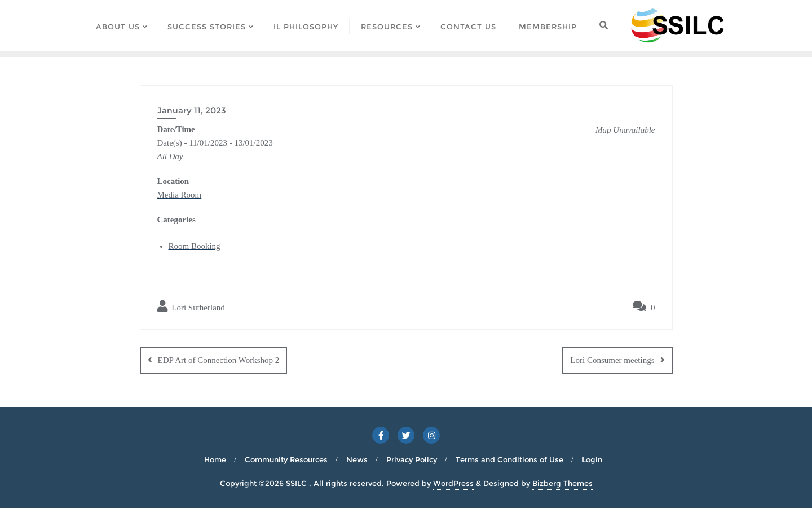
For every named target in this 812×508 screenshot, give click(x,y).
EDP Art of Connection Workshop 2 (219, 360)
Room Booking (195, 246)
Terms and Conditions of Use (509, 459)
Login (592, 459)
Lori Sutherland (191, 306)
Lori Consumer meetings (612, 360)
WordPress (453, 483)
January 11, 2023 (192, 110)
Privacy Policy (412, 459)
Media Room (180, 195)
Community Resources (286, 459)
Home (215, 459)
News (357, 459)
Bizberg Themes (562, 483)
